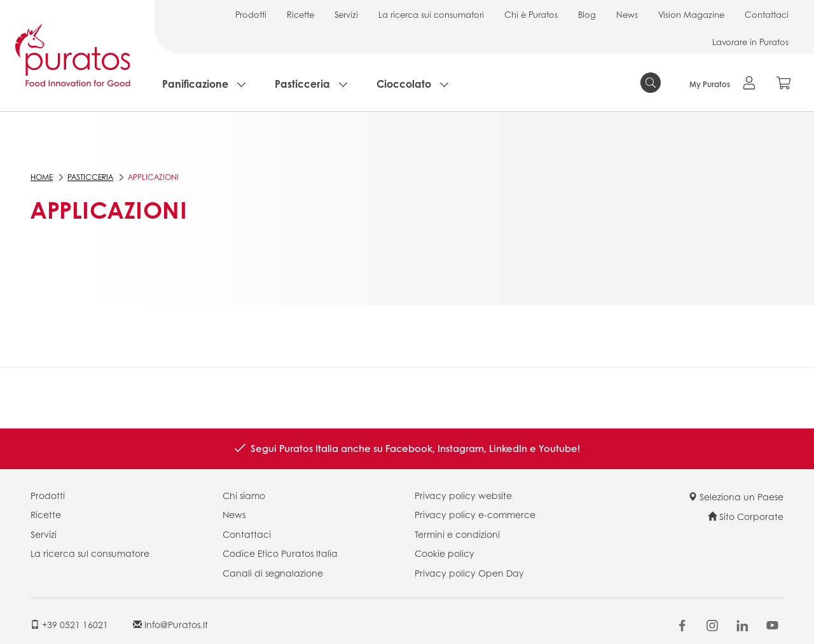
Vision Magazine (691, 14)
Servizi (346, 14)
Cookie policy (445, 553)
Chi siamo (244, 495)
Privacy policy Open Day (469, 573)
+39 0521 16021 (69, 624)
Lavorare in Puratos (750, 42)
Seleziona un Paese (736, 497)
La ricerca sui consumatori (431, 14)
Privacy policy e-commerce (475, 514)
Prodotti (251, 14)
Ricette (300, 14)
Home (42, 177)
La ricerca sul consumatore (90, 553)
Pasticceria (302, 84)
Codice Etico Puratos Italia (280, 553)
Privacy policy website (463, 495)
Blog (587, 14)
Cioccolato (404, 84)
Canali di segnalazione (273, 573)
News (627, 14)
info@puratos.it (170, 624)
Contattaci (767, 14)
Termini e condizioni (457, 534)
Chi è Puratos (531, 14)
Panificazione (195, 84)
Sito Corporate (746, 516)
